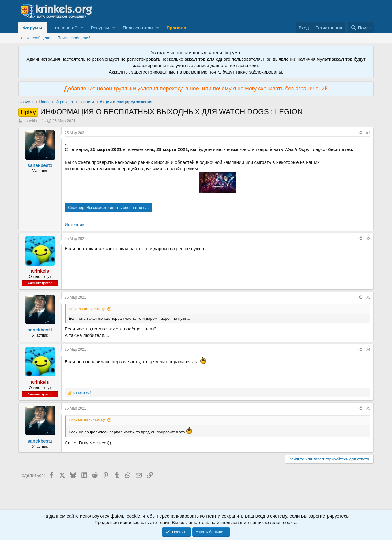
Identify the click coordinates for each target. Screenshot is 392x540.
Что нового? (64, 28)
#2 (368, 239)
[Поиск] (361, 28)
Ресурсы (100, 28)
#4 (368, 349)
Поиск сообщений (74, 38)
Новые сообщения (36, 38)
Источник (74, 224)
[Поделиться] (360, 133)
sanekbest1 (34, 121)
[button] (82, 28)
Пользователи (138, 28)
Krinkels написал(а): (87, 309)
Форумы (33, 28)
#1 (368, 133)
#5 (368, 408)
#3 (368, 297)
